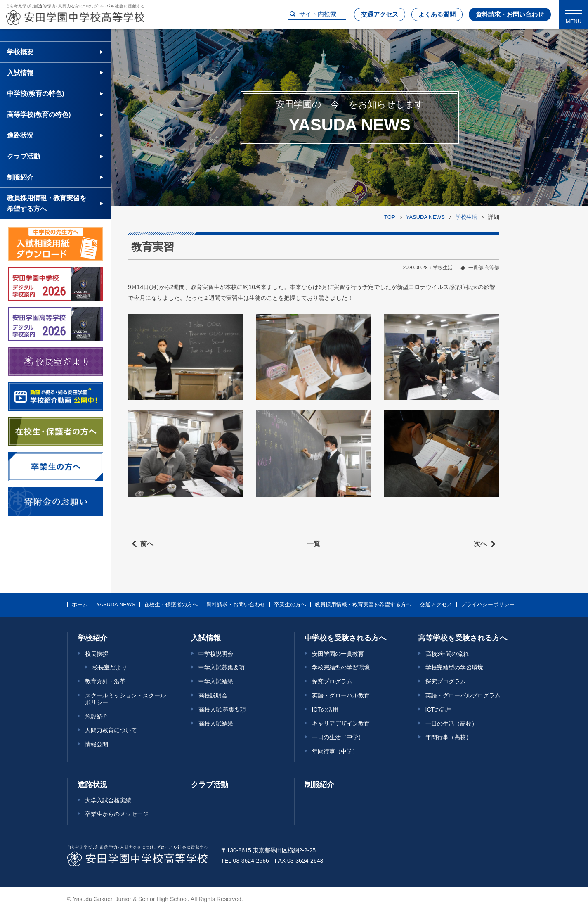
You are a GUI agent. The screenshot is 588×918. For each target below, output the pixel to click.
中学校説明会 (216, 654)
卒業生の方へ (290, 605)
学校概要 (20, 52)
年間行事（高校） (449, 737)
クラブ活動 (24, 156)
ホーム (80, 605)
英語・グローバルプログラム (463, 695)
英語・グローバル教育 (341, 695)
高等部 (492, 268)
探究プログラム (332, 681)
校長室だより (110, 667)
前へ (147, 544)
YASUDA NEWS (425, 217)
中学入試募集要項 (222, 667)
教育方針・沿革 (105, 681)
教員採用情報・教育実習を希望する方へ (47, 203)
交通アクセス (380, 14)
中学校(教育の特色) (36, 94)
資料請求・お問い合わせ (510, 14)
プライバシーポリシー (488, 605)
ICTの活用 (325, 709)
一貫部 (476, 268)
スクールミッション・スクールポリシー (125, 699)
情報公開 (97, 744)
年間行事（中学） (335, 751)
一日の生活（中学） (338, 737)
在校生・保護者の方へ (171, 605)
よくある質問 (437, 14)
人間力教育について (111, 730)
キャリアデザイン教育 (341, 723)
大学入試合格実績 (108, 800)
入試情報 (20, 73)
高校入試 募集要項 (222, 709)
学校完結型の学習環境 (341, 667)
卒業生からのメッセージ (117, 814)
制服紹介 (20, 177)
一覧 (314, 544)
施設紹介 (97, 716)
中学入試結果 (216, 681)
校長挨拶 (97, 654)
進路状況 (20, 135)
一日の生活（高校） (451, 723)
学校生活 (466, 217)
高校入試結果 (216, 723)
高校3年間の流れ (447, 654)
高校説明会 (213, 695)
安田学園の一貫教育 (338, 654)
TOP (390, 217)
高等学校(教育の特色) (39, 115)
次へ (480, 544)
